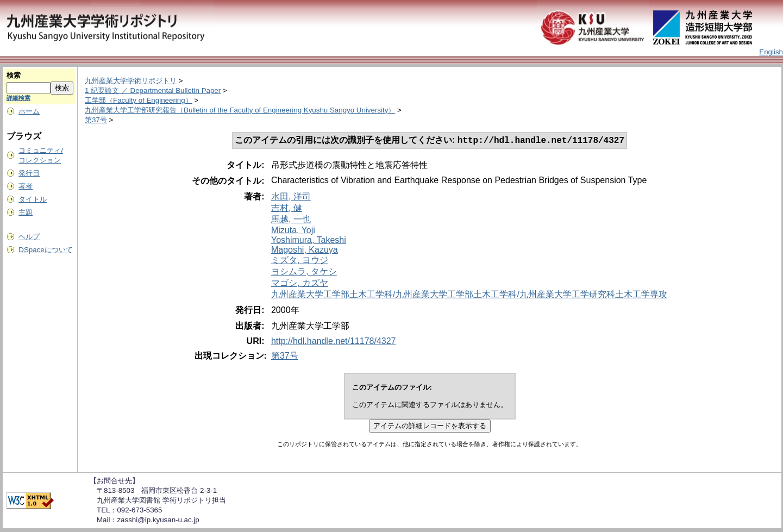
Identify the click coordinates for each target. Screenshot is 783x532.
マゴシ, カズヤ (300, 284)
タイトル (33, 199)
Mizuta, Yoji (293, 231)
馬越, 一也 (291, 220)
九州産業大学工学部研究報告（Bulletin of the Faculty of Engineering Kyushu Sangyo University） (240, 110)
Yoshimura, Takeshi (309, 241)
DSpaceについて (45, 250)
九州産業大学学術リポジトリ (131, 81)
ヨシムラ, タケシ (304, 273)
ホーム (29, 111)
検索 (14, 75)
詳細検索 (18, 98)
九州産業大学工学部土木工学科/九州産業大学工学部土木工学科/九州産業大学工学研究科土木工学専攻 (469, 295)
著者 (26, 186)
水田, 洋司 (291, 198)
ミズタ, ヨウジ (300, 261)
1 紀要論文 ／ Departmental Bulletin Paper (153, 90)
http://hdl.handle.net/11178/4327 (334, 342)
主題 (26, 212)
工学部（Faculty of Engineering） (139, 100)
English (771, 52)
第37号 (96, 120)
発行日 (29, 173)
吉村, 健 (287, 209)
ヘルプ (29, 237)
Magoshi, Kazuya (305, 251)
